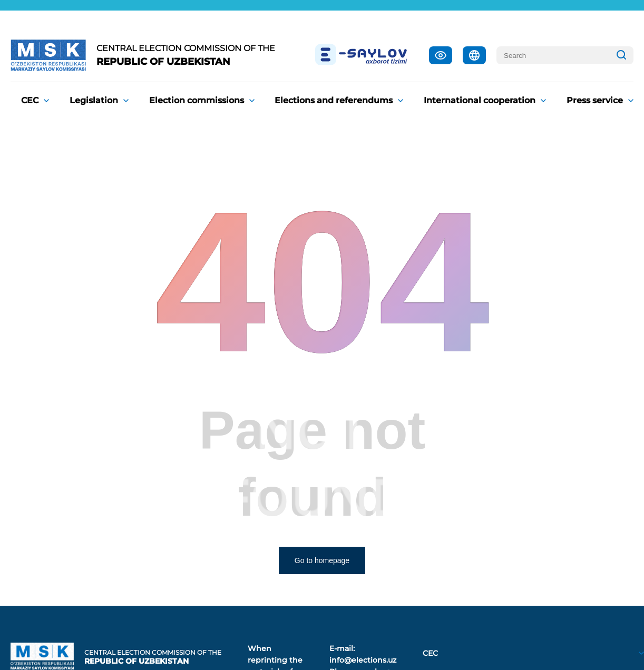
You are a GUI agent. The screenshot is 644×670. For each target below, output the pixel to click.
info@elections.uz (363, 660)
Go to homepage (322, 560)
